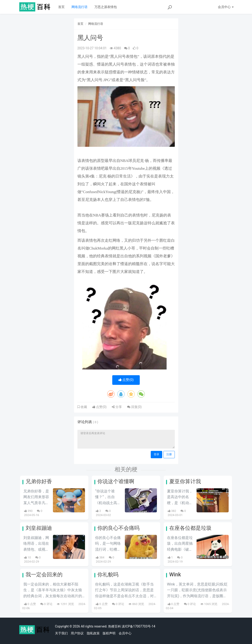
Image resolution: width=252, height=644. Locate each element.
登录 (156, 454)
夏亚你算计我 (185, 482)
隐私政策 (93, 633)
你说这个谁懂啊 (116, 482)
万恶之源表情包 (106, 7)
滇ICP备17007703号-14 (138, 626)
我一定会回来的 (44, 575)
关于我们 (61, 633)
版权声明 (109, 633)
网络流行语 (79, 7)
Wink (175, 575)
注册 (169, 454)
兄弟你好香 (39, 482)
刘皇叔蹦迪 (39, 528)
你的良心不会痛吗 (118, 528)
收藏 (83, 407)
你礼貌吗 (108, 575)
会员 (226, 7)
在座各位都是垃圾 (190, 528)
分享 (117, 407)
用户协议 (77, 633)
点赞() (126, 380)
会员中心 (125, 633)
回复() (134, 407)
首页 (61, 7)
